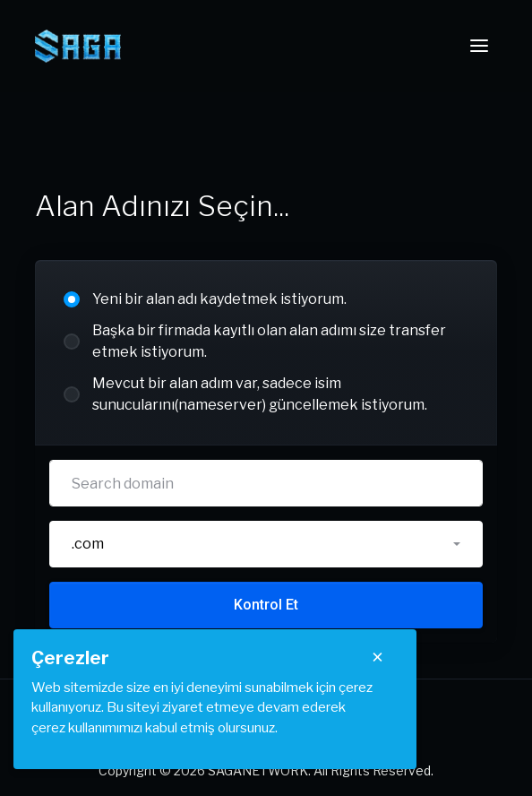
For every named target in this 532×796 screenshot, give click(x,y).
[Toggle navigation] (479, 46)
